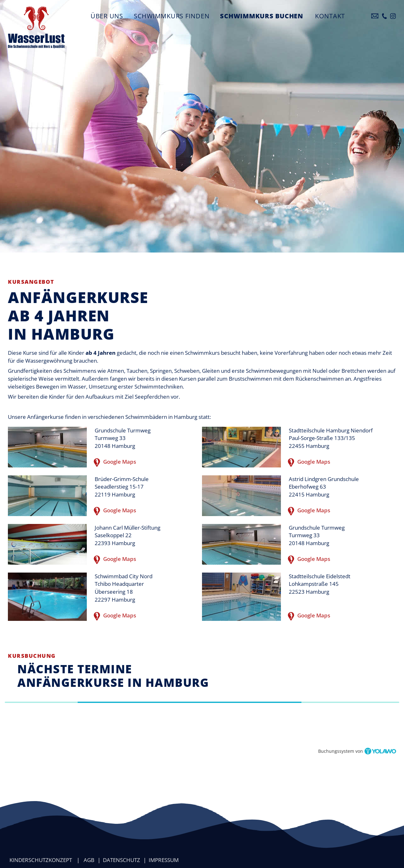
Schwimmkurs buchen (262, 16)
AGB (89, 860)
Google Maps (115, 462)
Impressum (164, 860)
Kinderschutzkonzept (41, 860)
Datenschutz (122, 860)
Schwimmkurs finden (172, 16)
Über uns (107, 16)
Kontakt (330, 16)
